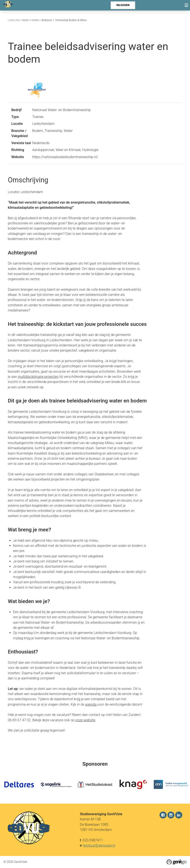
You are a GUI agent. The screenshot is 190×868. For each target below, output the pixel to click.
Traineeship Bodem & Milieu (71, 20)
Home (25, 20)
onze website (85, 720)
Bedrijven (47, 20)
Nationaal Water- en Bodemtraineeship (62, 110)
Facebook (163, 815)
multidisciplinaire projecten (38, 377)
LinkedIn (179, 815)
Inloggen (123, 5)
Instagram (171, 815)
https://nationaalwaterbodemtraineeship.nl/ (65, 157)
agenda (91, 704)
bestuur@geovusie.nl (99, 845)
